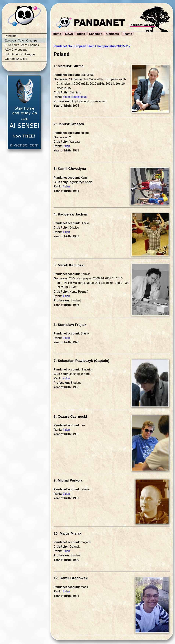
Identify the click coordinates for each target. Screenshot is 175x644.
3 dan (66, 551)
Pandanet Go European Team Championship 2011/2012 (92, 46)
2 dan (66, 338)
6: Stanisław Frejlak (70, 325)
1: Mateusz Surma (69, 66)
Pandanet (11, 36)
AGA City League (16, 50)
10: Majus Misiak (67, 533)
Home (57, 34)
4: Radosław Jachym (71, 214)
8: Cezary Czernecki (70, 416)
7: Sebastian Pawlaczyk (73, 361)
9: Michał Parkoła (68, 480)
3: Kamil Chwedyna (70, 169)
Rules (81, 34)
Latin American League (20, 54)
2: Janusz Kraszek (69, 124)
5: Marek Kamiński (69, 265)
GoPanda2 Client (16, 59)
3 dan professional (75, 97)
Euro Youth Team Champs (22, 45)
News (69, 34)
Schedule (96, 34)
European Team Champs (21, 40)
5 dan (66, 146)
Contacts (113, 34)
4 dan (66, 186)
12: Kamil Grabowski (71, 578)
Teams (128, 34)
